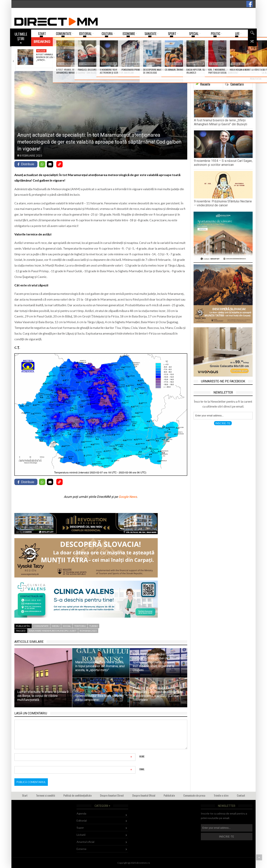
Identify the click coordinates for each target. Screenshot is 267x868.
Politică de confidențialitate (77, 795)
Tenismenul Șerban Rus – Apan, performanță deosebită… (235, 59)
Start (25, 795)
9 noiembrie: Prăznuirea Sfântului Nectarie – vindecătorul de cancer (223, 203)
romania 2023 (88, 631)
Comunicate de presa (194, 795)
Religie (41, 51)
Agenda (81, 813)
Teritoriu (80, 626)
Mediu (182, 51)
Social (67, 626)
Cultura (89, 51)
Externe (82, 849)
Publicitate (169, 795)
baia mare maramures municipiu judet (53, 631)
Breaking (42, 42)
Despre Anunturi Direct (112, 795)
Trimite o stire (221, 795)
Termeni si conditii (45, 795)
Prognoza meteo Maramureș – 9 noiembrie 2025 (187, 57)
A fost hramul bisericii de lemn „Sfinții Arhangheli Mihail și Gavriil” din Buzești (221, 122)
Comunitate (41, 626)
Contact (241, 795)
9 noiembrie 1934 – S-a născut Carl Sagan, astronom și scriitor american (223, 163)
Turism (93, 626)
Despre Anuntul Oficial (144, 795)
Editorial (82, 820)
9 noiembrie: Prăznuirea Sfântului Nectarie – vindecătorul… (142, 59)
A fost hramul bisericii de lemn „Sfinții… (46, 57)
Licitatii (81, 835)
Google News (128, 497)
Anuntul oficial (85, 842)
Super (228, 51)
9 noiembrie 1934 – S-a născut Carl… (95, 56)
